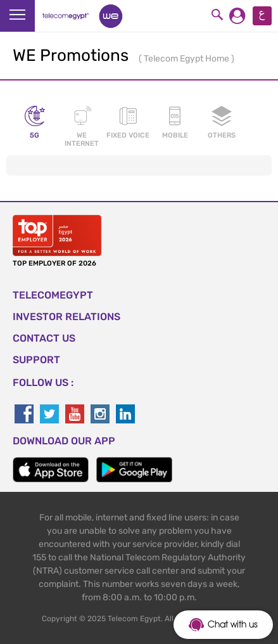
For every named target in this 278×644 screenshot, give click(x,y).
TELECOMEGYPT (53, 295)
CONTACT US (44, 338)
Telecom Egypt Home (187, 59)
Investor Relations (66, 317)
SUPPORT (36, 360)
